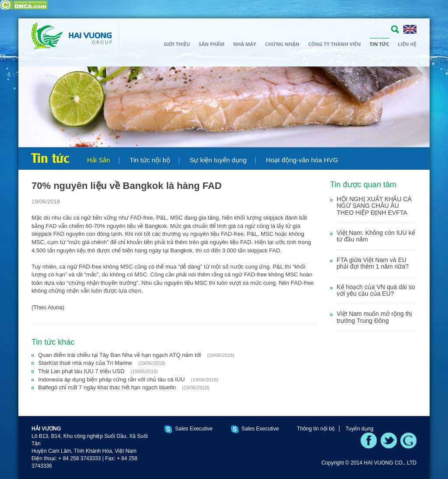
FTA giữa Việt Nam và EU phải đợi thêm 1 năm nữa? (373, 263)
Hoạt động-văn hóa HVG (302, 160)
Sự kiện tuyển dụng (218, 160)
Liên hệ (407, 44)
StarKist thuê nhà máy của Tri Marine (102, 363)
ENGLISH (410, 29)
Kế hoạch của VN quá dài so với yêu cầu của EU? (376, 290)
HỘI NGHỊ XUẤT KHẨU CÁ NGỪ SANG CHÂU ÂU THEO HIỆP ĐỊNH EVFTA (374, 206)
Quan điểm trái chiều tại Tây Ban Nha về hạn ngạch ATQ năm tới (136, 355)
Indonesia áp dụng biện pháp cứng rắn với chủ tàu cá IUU (128, 379)
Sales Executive (194, 429)
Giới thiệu (177, 44)
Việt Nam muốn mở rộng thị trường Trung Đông (375, 317)
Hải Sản (99, 160)
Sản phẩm (212, 44)
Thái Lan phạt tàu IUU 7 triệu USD (98, 371)
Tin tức (380, 44)
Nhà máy (245, 44)
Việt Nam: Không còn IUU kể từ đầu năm (376, 236)
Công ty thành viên (335, 44)
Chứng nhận (282, 44)
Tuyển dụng (360, 429)
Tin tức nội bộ (150, 160)
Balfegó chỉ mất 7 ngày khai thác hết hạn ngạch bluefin (124, 387)
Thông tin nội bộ (316, 429)
